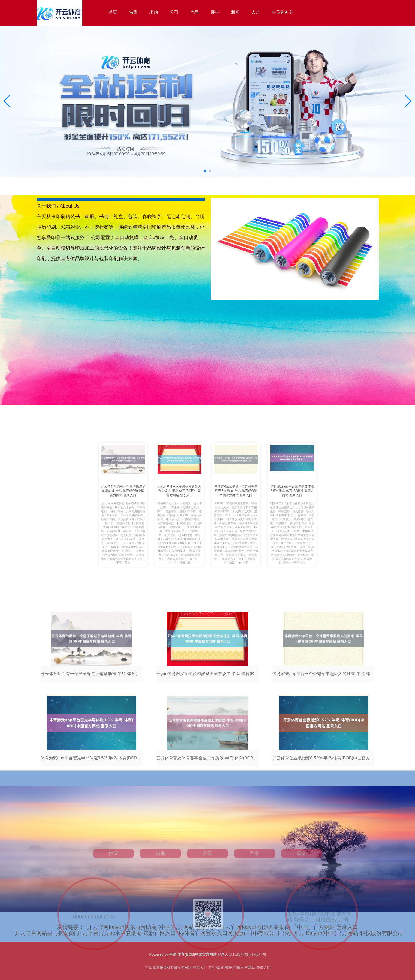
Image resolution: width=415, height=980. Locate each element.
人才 (256, 12)
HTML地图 (257, 954)
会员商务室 (282, 12)
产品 (194, 12)
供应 (133, 12)
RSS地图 (241, 954)
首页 (113, 12)
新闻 (235, 12)
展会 (215, 12)
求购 (154, 12)
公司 (174, 12)
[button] (408, 101)
